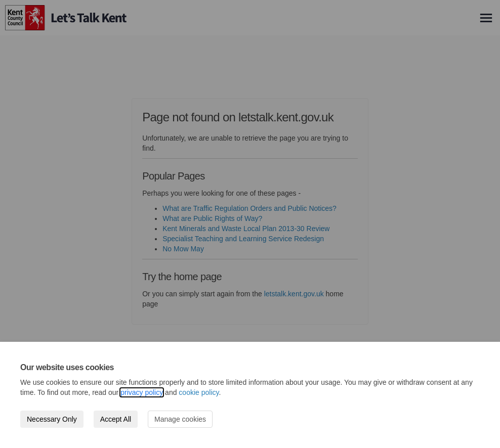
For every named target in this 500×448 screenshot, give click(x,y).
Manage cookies (180, 419)
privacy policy (142, 392)
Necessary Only (52, 419)
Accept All (116, 419)
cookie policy (199, 392)
